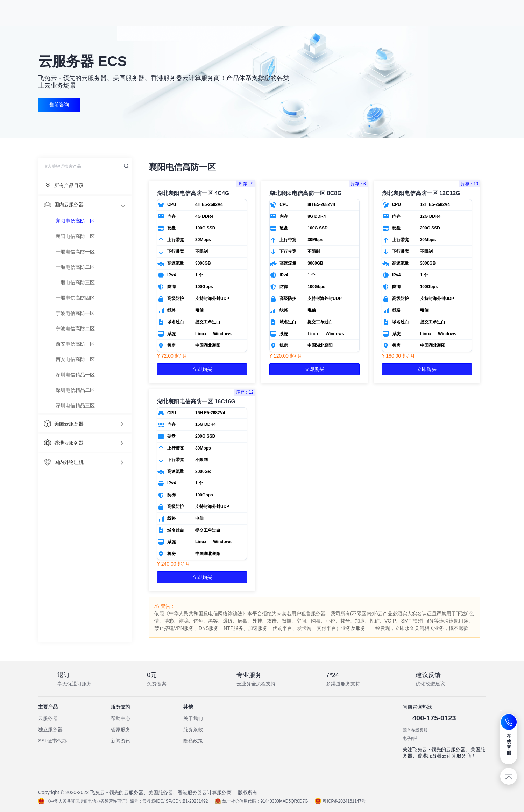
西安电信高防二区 (75, 359)
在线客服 (509, 745)
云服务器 (48, 718)
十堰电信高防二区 (75, 267)
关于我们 (193, 718)
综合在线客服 (415, 730)
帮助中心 (121, 718)
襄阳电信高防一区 (75, 221)
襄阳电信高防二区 (75, 236)
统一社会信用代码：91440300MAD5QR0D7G (261, 801)
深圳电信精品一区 (75, 375)
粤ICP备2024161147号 (340, 801)
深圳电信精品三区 (75, 405)
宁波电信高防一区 (75, 313)
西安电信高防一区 (75, 344)
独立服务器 (50, 730)
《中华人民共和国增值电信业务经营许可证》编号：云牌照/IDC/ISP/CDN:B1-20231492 (123, 801)
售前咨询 (59, 105)
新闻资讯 (121, 741)
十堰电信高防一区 (75, 252)
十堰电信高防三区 (75, 282)
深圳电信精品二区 (75, 390)
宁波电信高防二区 (75, 329)
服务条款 (193, 730)
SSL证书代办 (52, 741)
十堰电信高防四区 (75, 298)
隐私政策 (193, 741)
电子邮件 (411, 739)
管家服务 (121, 730)
